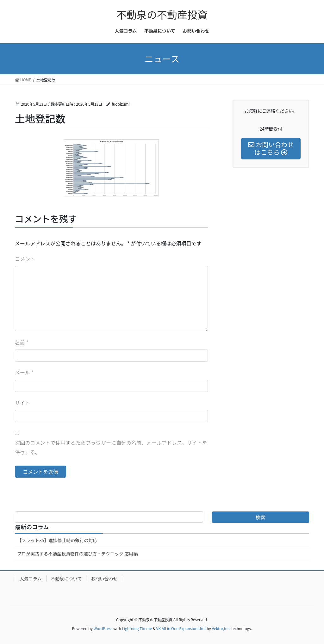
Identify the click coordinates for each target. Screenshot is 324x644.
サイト (22, 403)
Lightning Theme (137, 628)
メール (24, 372)
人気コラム (31, 579)
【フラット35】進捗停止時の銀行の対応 (57, 540)
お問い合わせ (104, 579)
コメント (25, 259)
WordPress (103, 628)
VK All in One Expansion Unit (181, 628)
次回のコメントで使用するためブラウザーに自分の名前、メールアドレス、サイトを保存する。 (111, 447)
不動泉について (66, 579)
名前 (22, 342)
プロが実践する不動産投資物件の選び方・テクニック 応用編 (77, 554)
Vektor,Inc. (221, 628)
